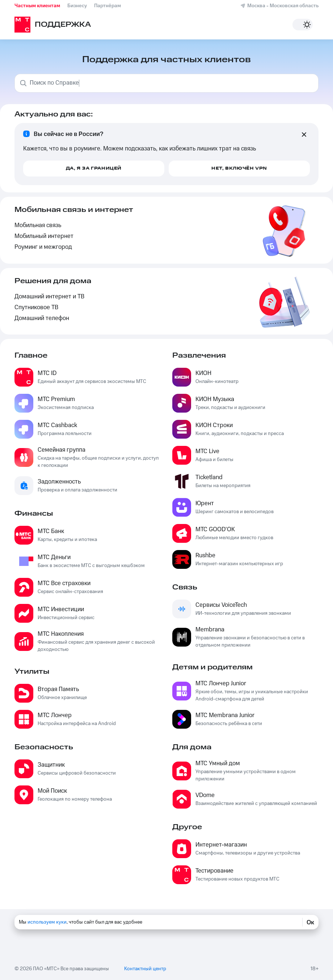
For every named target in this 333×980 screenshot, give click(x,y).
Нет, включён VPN (239, 168)
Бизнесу (77, 6)
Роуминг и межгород (43, 247)
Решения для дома (53, 281)
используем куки (47, 922)
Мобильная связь (38, 225)
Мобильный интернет (44, 236)
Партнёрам (108, 6)
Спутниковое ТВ (36, 308)
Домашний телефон (42, 318)
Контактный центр (145, 968)
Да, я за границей (94, 168)
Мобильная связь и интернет (74, 210)
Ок (310, 922)
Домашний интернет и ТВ (49, 297)
